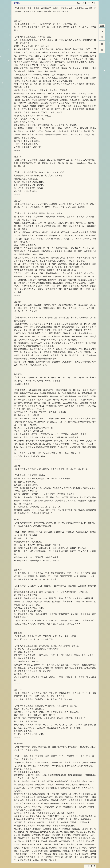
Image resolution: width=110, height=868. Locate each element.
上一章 (87, 866)
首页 (102, 26)
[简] (102, 50)
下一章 (93, 866)
